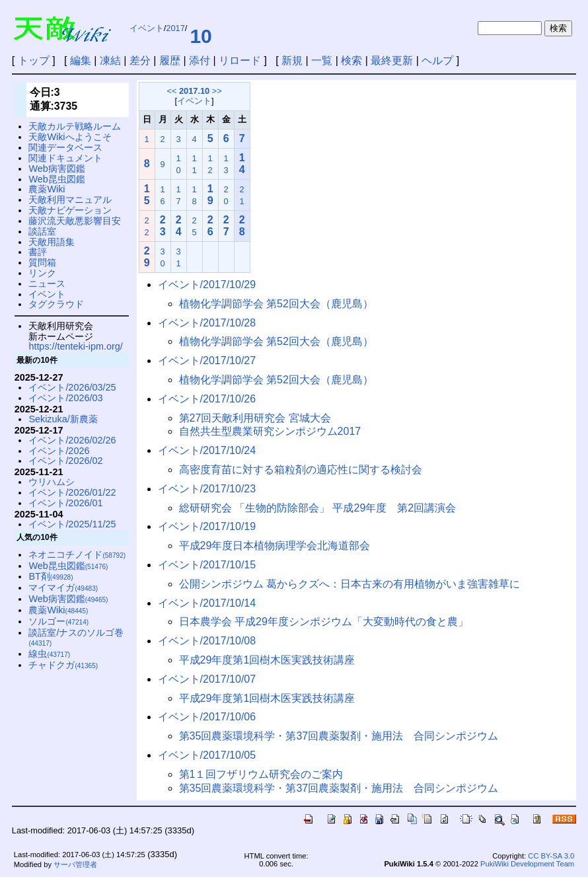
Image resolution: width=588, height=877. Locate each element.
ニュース (47, 284)
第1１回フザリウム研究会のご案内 (261, 774)
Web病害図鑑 (56, 169)
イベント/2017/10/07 (207, 679)
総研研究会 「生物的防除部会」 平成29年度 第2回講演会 (318, 508)
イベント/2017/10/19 (207, 526)
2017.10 (194, 91)
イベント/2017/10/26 (207, 399)
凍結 (110, 60)
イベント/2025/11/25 (72, 524)
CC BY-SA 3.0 (551, 856)
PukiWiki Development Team (527, 864)
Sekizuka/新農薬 (63, 419)
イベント (147, 28)
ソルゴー (58, 621)
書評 (38, 252)
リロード (240, 60)
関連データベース (65, 147)
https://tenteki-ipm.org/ (75, 346)
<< (171, 91)
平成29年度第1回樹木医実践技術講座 (267, 660)
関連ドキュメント (65, 158)
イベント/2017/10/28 (207, 323)
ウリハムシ (52, 482)
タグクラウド (56, 304)
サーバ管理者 (75, 864)
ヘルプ (437, 60)
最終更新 (392, 60)
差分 (140, 60)
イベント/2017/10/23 (207, 489)
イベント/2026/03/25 (72, 387)
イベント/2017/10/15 (207, 565)
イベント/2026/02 (65, 461)
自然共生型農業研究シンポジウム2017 (270, 431)
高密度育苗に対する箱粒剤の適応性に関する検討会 (301, 470)
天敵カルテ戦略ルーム (75, 126)
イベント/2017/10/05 (207, 755)
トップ (34, 60)
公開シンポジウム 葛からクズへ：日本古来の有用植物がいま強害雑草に (349, 584)
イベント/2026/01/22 (72, 492)
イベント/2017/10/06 (207, 717)
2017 (175, 28)
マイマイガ (63, 588)
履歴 (170, 60)
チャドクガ (63, 665)
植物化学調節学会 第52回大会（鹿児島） (276, 304)
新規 (292, 60)
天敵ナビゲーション (70, 210)
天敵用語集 (52, 242)
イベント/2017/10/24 (207, 450)
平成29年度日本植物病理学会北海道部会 (275, 546)
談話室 (42, 231)
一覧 (322, 60)
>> (217, 91)
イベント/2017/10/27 (207, 361)
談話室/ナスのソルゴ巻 (76, 637)
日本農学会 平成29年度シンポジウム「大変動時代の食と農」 (324, 622)
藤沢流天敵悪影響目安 (75, 221)
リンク (42, 273)
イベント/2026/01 (65, 503)
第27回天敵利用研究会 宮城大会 (255, 418)
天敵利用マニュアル (70, 200)
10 (201, 36)
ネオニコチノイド (77, 554)
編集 (81, 60)
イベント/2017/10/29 (207, 285)
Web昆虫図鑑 (56, 179)
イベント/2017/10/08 (207, 641)
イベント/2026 (59, 451)
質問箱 (42, 262)
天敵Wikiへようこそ (70, 137)
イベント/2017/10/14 (207, 603)
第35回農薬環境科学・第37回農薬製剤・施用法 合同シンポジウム (339, 736)
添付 (200, 60)
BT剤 (51, 576)
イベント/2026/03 (65, 398)
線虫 (49, 654)
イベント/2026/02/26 (72, 440)
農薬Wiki (47, 189)
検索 (351, 60)
